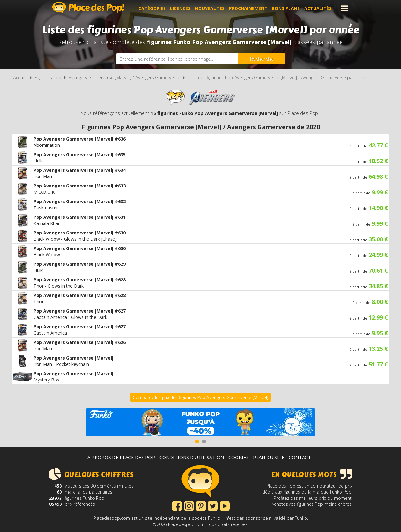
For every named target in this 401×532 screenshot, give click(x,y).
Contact (300, 457)
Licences (180, 8)
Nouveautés (210, 8)
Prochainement (248, 8)
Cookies (239, 457)
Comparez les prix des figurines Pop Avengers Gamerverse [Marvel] (200, 397)
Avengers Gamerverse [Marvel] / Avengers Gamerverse (124, 77)
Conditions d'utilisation (192, 457)
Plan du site (269, 457)
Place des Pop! (88, 8)
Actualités (318, 8)
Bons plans (286, 8)
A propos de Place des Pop (121, 457)
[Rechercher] (262, 59)
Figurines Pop (48, 77)
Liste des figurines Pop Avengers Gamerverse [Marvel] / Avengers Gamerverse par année (278, 77)
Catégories (152, 8)
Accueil (20, 77)
